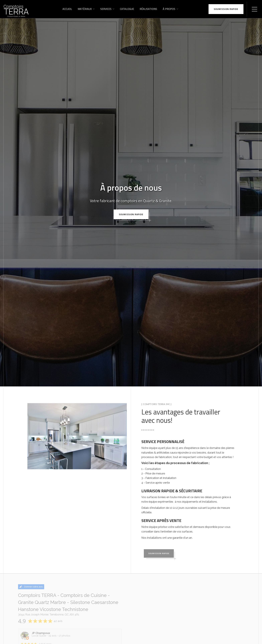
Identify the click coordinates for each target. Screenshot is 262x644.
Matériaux (85, 9)
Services (106, 9)
